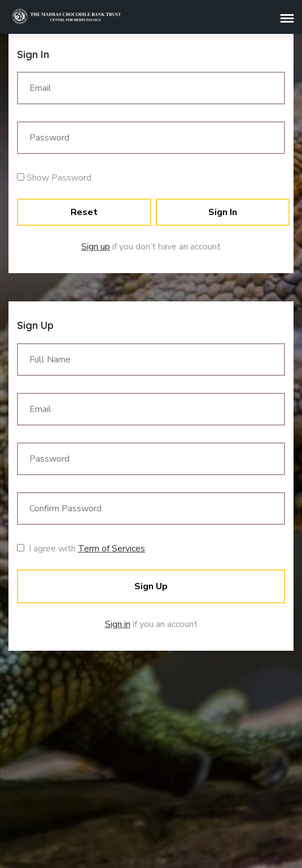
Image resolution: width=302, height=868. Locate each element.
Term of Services (111, 549)
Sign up (96, 247)
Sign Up (151, 586)
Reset (84, 212)
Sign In (223, 212)
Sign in (118, 624)
